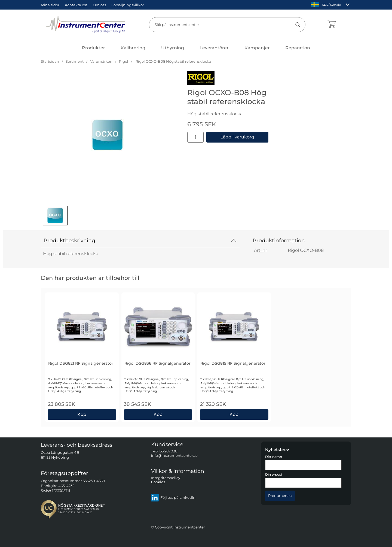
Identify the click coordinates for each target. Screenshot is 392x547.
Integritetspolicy (166, 478)
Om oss (99, 5)
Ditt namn (274, 457)
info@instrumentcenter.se (174, 455)
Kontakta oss (76, 5)
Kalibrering (133, 48)
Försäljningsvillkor (128, 5)
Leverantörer (214, 48)
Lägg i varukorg (237, 137)
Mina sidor (50, 5)
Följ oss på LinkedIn (173, 497)
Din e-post (274, 475)
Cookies (158, 482)
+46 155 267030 (164, 451)
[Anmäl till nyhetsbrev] (280, 495)
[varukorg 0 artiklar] (331, 25)
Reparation (298, 48)
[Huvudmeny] (94, 48)
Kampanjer (257, 48)
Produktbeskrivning (140, 240)
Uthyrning (173, 48)
